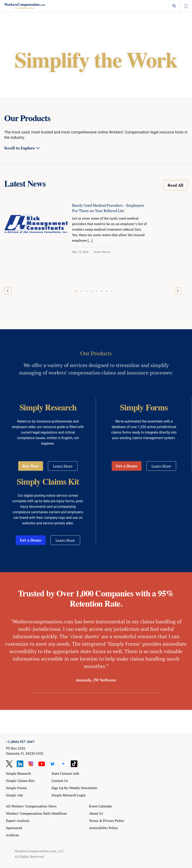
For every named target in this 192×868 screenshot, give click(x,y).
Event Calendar (101, 806)
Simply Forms (16, 788)
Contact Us (60, 781)
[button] (76, 291)
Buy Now (31, 466)
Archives (12, 835)
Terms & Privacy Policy (107, 821)
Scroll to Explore (20, 148)
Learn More (63, 466)
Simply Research (18, 773)
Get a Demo (127, 466)
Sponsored (14, 828)
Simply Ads (15, 795)
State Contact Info (65, 773)
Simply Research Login (69, 795)
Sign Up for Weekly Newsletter (74, 788)
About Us (96, 813)
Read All (175, 185)
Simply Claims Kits (20, 781)
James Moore (102, 252)
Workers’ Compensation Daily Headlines (36, 813)
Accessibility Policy (104, 828)
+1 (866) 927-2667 (20, 742)
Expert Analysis (18, 821)
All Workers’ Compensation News (31, 806)
